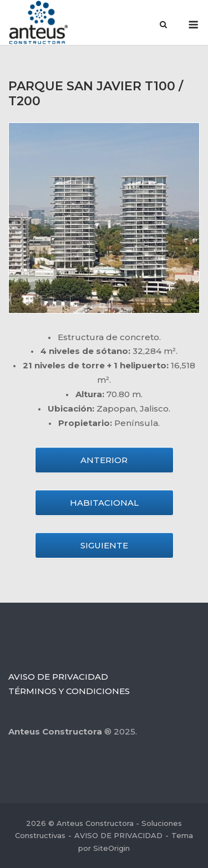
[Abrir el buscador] (163, 25)
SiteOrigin (111, 848)
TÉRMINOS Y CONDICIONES (69, 691)
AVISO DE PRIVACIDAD (58, 677)
